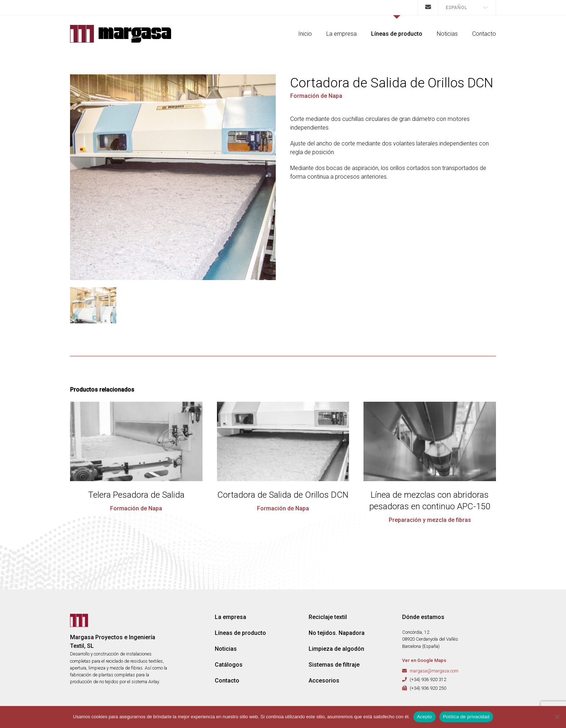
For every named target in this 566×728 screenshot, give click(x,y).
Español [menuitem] (457, 7)
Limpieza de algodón (336, 649)
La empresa (341, 34)
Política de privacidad (466, 717)
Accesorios (324, 681)
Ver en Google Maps (424, 660)
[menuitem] (467, 7)
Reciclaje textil (328, 617)
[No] (557, 717)
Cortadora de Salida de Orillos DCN (283, 495)
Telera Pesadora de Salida (136, 495)
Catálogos (229, 665)
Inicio (305, 34)
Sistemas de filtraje (334, 665)
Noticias (447, 34)
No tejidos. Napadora (337, 633)
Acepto (425, 717)
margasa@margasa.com (434, 671)
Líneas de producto (397, 34)
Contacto (484, 34)
